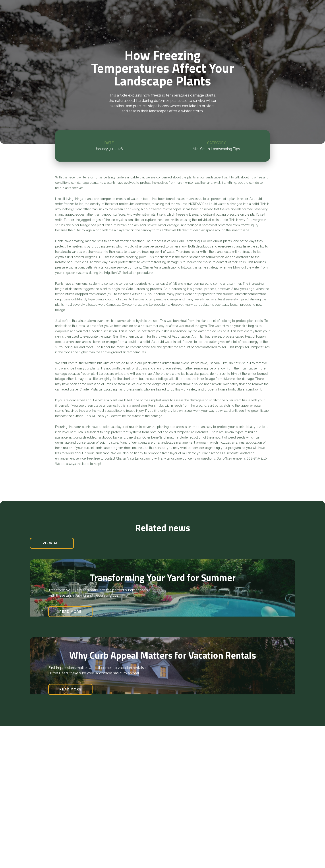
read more (71, 612)
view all (52, 543)
